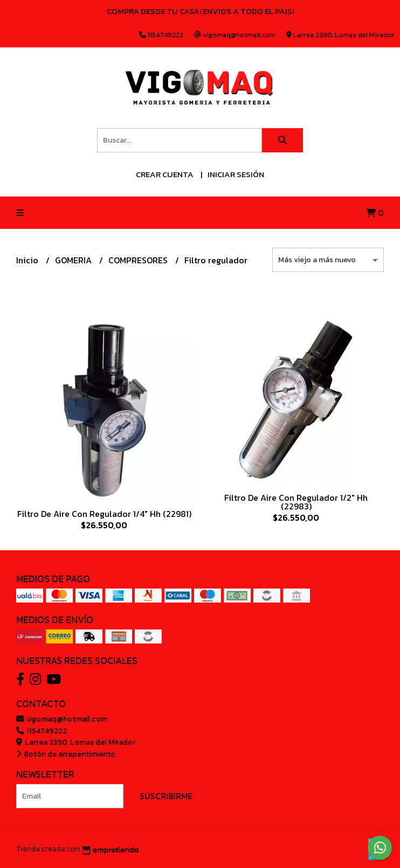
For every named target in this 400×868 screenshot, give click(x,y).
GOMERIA (74, 260)
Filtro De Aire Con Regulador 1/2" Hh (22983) (296, 502)
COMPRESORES (139, 260)
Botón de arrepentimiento (66, 754)
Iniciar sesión (236, 174)
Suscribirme (166, 796)
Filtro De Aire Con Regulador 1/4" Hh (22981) (104, 514)
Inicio (28, 260)
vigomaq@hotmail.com (62, 719)
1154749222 (42, 731)
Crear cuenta (165, 174)
